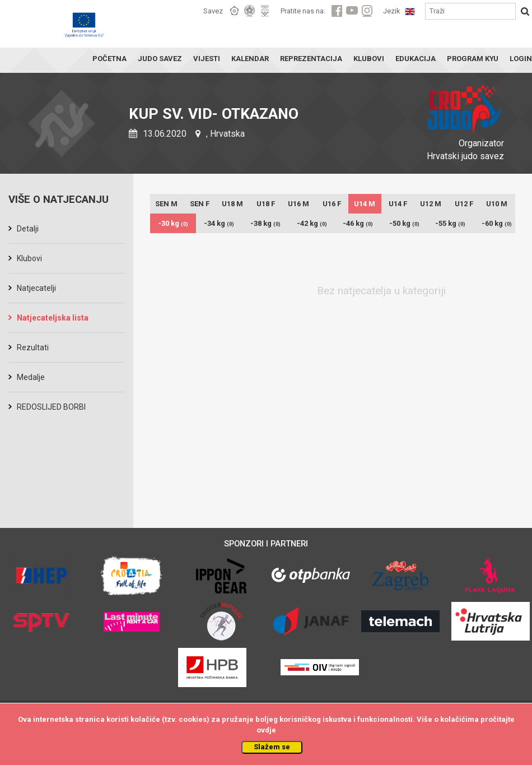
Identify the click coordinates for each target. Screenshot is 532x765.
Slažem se (272, 747)
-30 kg (173, 223)
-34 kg (219, 223)
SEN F (200, 204)
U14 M (365, 204)
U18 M (232, 204)
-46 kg (358, 223)
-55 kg (450, 223)
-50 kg (404, 223)
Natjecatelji (36, 288)
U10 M (497, 204)
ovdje (266, 730)
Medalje (31, 377)
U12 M (431, 204)
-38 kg (265, 223)
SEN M (166, 204)
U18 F (266, 204)
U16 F (332, 204)
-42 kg (312, 223)
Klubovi (29, 258)
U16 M (298, 204)
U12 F (464, 204)
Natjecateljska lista (53, 318)
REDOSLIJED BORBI (51, 407)
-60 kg (497, 223)
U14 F (398, 204)
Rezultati (33, 347)
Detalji (28, 229)
